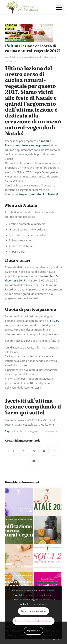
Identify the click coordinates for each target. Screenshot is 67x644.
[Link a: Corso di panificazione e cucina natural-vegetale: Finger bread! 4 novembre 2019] (19, 530)
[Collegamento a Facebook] (43, 640)
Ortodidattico (28, 57)
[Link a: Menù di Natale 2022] (48, 502)
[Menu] (57, 7)
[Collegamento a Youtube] (34, 461)
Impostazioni (33, 631)
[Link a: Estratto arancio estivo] (48, 530)
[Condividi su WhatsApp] (34, 451)
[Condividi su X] (23, 451)
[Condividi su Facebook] (13, 451)
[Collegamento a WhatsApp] (59, 640)
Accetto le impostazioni (33, 611)
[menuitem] (57, 7)
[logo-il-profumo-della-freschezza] (28, 7)
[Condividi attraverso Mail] (44, 451)
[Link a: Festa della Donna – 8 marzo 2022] (19, 558)
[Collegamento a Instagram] (54, 451)
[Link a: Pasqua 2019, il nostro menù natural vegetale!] (48, 558)
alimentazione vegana (25, 431)
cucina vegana (48, 431)
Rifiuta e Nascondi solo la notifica (33, 621)
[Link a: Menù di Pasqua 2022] (19, 502)
